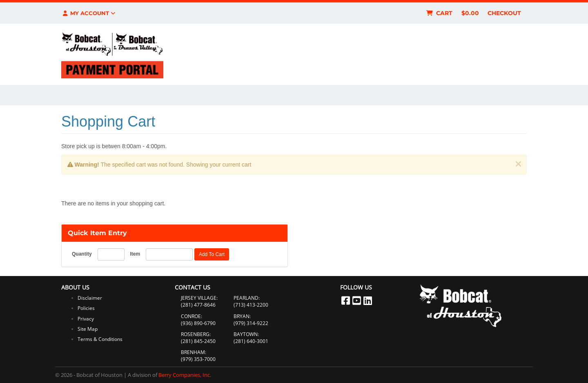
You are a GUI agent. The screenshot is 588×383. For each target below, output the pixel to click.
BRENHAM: (194, 352)
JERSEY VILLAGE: (199, 298)
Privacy (86, 319)
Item (135, 254)
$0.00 (470, 13)
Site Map (88, 329)
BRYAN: (242, 316)
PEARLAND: (247, 298)
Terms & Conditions (100, 339)
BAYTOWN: (246, 334)
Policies (86, 308)
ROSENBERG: (196, 334)
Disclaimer (90, 298)
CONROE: (192, 316)
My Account (88, 13)
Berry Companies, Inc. (185, 375)
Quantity (82, 254)
